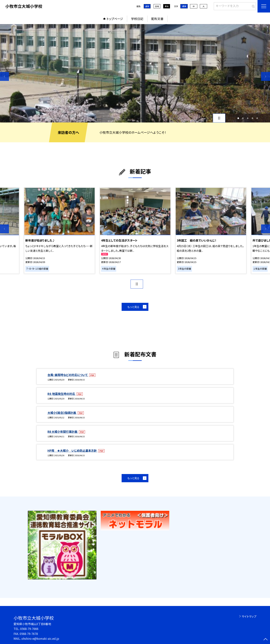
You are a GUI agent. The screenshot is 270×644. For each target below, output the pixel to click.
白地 (157, 6)
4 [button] (252, 118)
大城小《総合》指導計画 (62, 413)
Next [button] (266, 76)
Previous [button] (4, 76)
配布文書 (157, 19)
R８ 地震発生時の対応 (62, 394)
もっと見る (133, 307)
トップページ (115, 19)
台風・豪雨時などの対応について (68, 375)
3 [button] (248, 118)
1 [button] (238, 118)
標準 (184, 6)
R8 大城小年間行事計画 (63, 432)
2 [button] (243, 118)
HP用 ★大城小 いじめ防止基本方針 (72, 450)
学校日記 (137, 19)
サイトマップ (249, 616)
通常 (147, 6)
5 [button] (257, 118)
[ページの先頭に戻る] (266, 640)
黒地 (167, 6)
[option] (135, 73)
